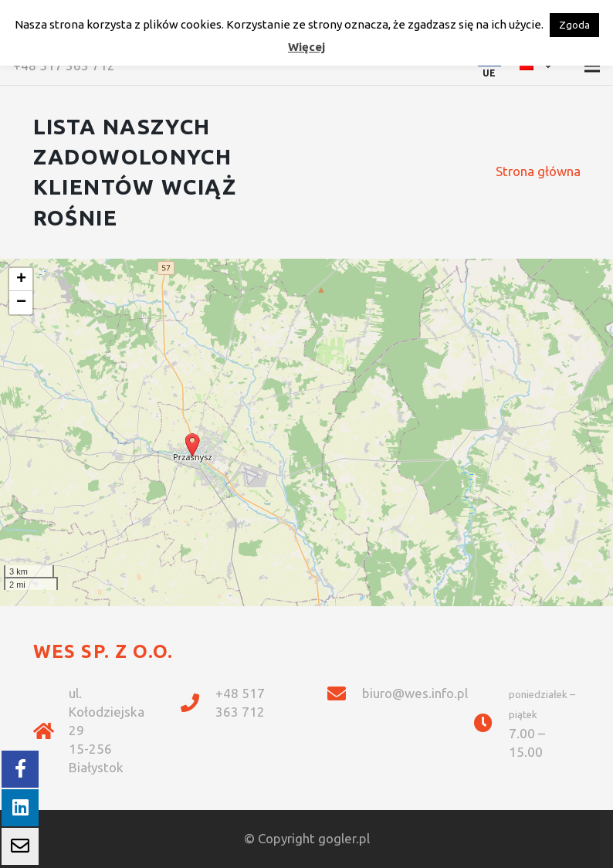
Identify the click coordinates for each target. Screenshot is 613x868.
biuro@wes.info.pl (415, 693)
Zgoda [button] (574, 25)
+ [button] (21, 280)
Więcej (306, 47)
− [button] (21, 303)
